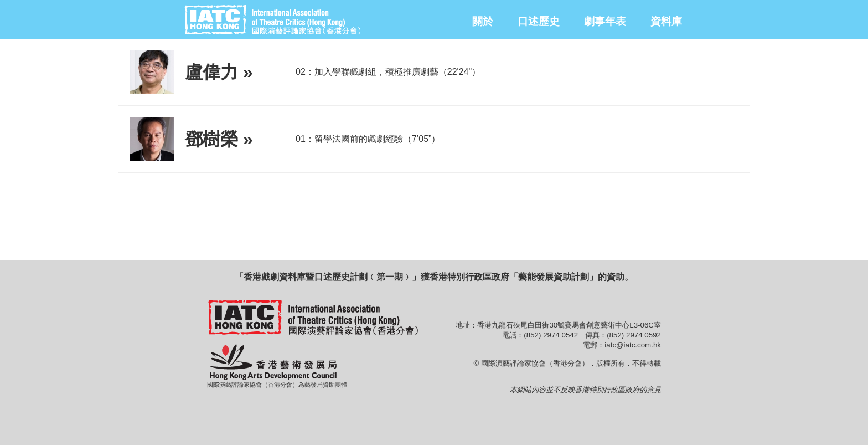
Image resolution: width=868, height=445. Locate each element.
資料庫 (666, 21)
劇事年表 (605, 21)
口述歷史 (539, 21)
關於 (483, 21)
